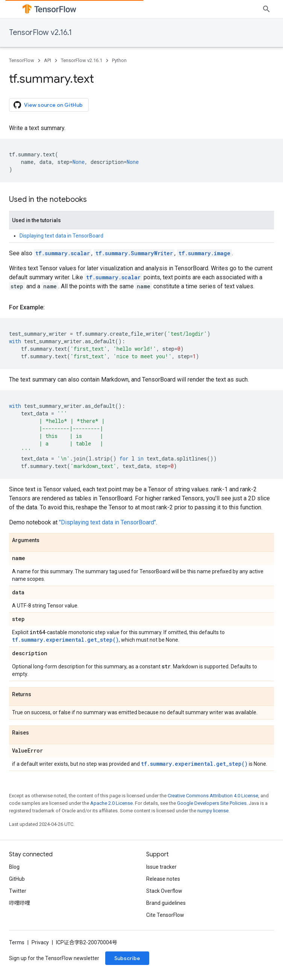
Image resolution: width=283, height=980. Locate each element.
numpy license (213, 811)
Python (119, 60)
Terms (17, 942)
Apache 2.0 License (111, 803)
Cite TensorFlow (165, 915)
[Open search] (266, 9)
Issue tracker (161, 867)
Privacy (40, 942)
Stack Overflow (164, 891)
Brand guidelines (166, 903)
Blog (14, 867)
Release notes (163, 879)
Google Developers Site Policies (212, 803)
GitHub (17, 879)
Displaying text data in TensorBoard (61, 236)
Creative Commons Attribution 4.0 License (213, 796)
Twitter (18, 891)
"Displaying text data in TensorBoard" (107, 522)
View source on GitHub (48, 105)
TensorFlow (22, 60)
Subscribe (127, 958)
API (48, 60)
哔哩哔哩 (20, 903)
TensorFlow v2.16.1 (40, 33)
